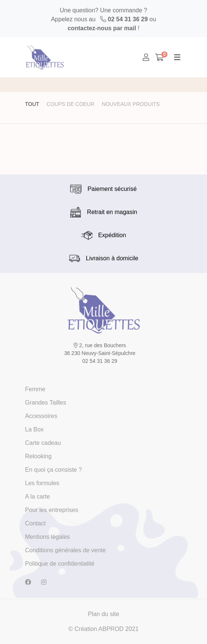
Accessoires (41, 416)
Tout (32, 104)
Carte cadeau (43, 443)
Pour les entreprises (52, 510)
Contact (35, 523)
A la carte (38, 497)
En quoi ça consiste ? (53, 470)
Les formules (42, 483)
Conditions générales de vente (65, 550)
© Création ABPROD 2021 (103, 629)
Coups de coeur (71, 104)
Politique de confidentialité (60, 564)
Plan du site (103, 614)
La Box (34, 429)
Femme (35, 389)
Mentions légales (47, 537)
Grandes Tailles (46, 403)
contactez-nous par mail (102, 28)
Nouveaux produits (131, 104)
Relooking (38, 456)
